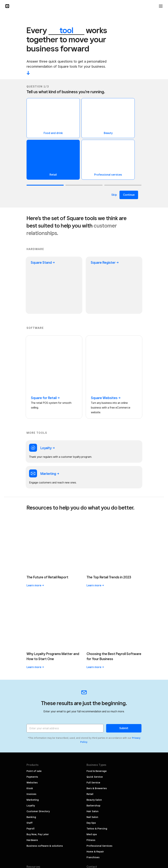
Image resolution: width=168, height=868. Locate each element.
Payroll (31, 663)
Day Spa (91, 657)
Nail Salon (92, 651)
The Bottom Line (36, 719)
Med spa (92, 669)
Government (134, 833)
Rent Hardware (35, 753)
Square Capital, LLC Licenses (124, 839)
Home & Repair (95, 686)
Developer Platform (38, 742)
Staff (29, 657)
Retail (90, 628)
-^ (28, 73)
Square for (45, 342)
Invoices (31, 628)
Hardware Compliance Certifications (120, 850)
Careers (91, 740)
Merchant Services (38, 747)
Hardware (32, 674)
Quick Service (95, 611)
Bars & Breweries (97, 623)
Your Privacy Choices (129, 804)
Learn (35, 474)
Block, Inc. (136, 856)
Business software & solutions (45, 680)
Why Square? (34, 713)
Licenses (136, 827)
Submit (124, 562)
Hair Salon (93, 646)
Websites (32, 617)
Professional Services (99, 680)
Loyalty (31, 640)
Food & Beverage (97, 605)
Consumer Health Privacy (127, 844)
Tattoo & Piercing (97, 663)
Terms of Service (131, 821)
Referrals (92, 746)
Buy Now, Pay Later (38, 669)
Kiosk (30, 623)
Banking (31, 651)
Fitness (91, 674)
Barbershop (93, 640)
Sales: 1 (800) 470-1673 (101, 713)
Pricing (31, 707)
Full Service (93, 617)
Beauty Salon (94, 634)
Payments (32, 611)
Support (31, 730)
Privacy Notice (133, 810)
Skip (114, 195)
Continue (129, 195)
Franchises (93, 692)
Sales (30, 724)
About (90, 728)
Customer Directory (38, 646)
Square (43, 263)
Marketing (33, 634)
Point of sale (34, 605)
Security (137, 816)
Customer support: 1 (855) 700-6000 (108, 707)
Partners (92, 751)
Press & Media (95, 734)
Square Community (38, 736)
